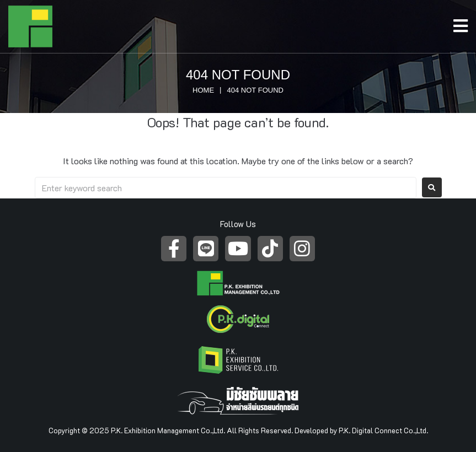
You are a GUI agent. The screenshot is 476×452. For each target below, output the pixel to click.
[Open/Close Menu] (465, 23)
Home (203, 90)
